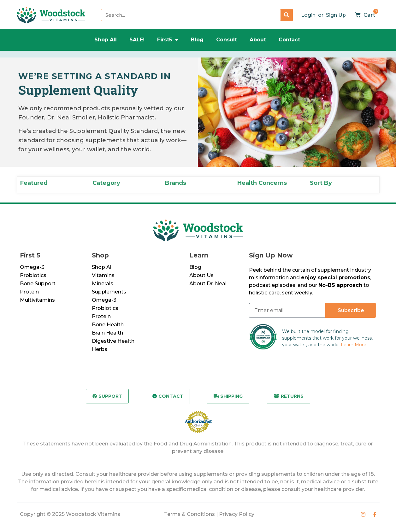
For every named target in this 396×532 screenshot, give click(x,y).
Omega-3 (32, 267)
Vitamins (103, 275)
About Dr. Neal (208, 284)
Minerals (103, 284)
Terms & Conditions (189, 514)
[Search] (287, 15)
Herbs (100, 349)
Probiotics (33, 275)
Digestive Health (113, 341)
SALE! (137, 40)
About (258, 40)
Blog (197, 40)
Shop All (106, 40)
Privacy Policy (237, 514)
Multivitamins (37, 300)
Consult (227, 40)
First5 (168, 40)
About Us (201, 275)
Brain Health (107, 333)
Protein (29, 292)
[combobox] (191, 15)
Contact (289, 40)
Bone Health (108, 325)
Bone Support (38, 284)
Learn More (354, 345)
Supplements (109, 292)
